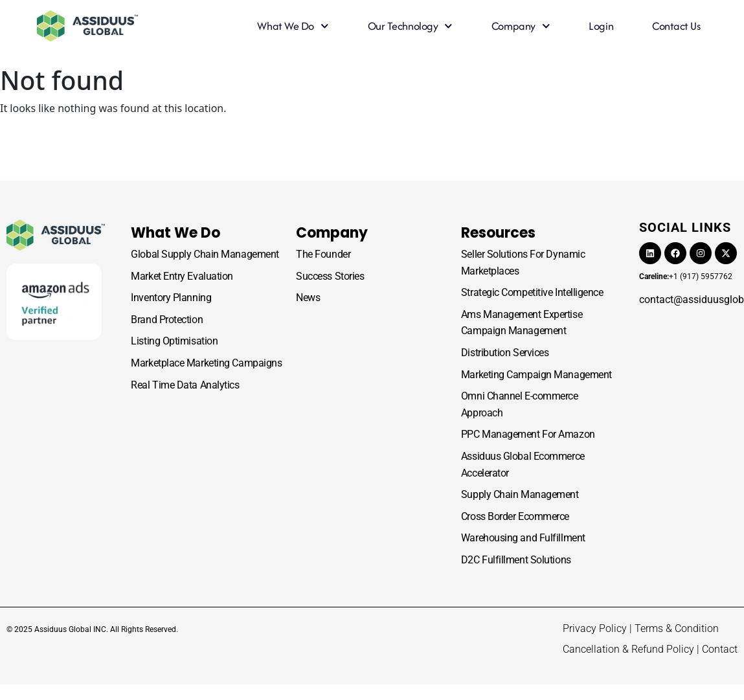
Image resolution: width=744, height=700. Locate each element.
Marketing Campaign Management (536, 375)
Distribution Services (505, 353)
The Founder (323, 254)
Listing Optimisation (174, 341)
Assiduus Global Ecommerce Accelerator (523, 465)
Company (521, 26)
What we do (293, 26)
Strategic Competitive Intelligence (532, 292)
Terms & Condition (677, 628)
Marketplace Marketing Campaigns (206, 363)
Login (601, 26)
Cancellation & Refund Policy (628, 649)
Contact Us (676, 26)
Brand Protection (167, 320)
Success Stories (330, 276)
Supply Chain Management (520, 494)
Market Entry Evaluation (182, 276)
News (308, 298)
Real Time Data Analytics (185, 385)
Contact (720, 649)
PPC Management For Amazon (528, 434)
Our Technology (410, 26)
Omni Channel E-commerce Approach (520, 404)
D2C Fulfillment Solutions (516, 560)
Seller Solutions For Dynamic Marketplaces (523, 263)
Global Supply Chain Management (205, 254)
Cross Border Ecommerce (515, 516)
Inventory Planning (171, 298)
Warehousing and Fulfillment (523, 538)
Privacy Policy (595, 628)
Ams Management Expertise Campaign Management (522, 323)
